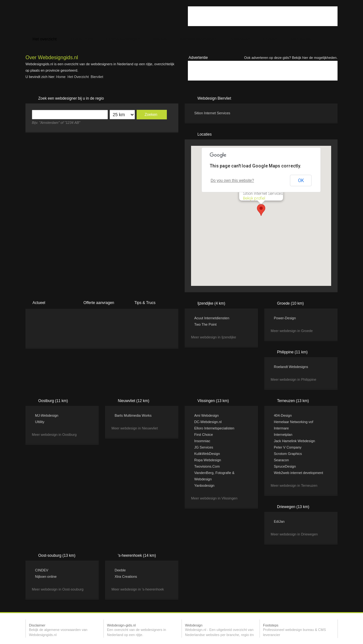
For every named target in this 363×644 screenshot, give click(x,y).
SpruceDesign (285, 466)
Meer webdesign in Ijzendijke (214, 337)
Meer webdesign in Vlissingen (214, 498)
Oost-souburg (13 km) (57, 556)
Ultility (40, 422)
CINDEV (42, 570)
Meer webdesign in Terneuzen (294, 485)
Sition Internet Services (212, 113)
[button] (261, 210)
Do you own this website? (232, 180)
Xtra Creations (126, 577)
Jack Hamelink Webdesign (294, 441)
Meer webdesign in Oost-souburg (58, 589)
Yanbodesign (204, 485)
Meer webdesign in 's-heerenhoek (138, 589)
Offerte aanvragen (99, 303)
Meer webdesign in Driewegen (294, 534)
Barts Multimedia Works (133, 415)
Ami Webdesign (206, 415)
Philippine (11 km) (292, 352)
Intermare (281, 428)
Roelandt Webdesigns (291, 367)
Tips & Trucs (145, 303)
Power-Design (285, 318)
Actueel (39, 303)
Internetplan (283, 435)
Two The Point (205, 324)
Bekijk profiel (254, 198)
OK (301, 180)
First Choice (204, 435)
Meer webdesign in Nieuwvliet (135, 428)
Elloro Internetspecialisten (214, 428)
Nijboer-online (46, 577)
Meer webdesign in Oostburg (54, 435)
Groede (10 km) (290, 303)
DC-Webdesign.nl (208, 422)
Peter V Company (288, 447)
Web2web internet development (299, 473)
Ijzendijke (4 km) (211, 303)
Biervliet (97, 77)
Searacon (281, 460)
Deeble (120, 570)
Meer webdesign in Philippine (293, 379)
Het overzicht (78, 77)
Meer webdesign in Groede (292, 331)
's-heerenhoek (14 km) (137, 556)
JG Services (204, 447)
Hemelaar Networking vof (294, 422)
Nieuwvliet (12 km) (134, 401)
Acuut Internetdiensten (212, 318)
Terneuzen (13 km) (293, 401)
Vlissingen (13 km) (213, 401)
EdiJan (279, 521)
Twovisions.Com (207, 466)
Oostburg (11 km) (53, 401)
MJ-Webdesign (47, 415)
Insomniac (202, 441)
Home (61, 77)
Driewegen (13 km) (293, 507)
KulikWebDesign (207, 454)
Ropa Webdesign (208, 460)
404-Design (283, 415)
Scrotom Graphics (288, 454)
